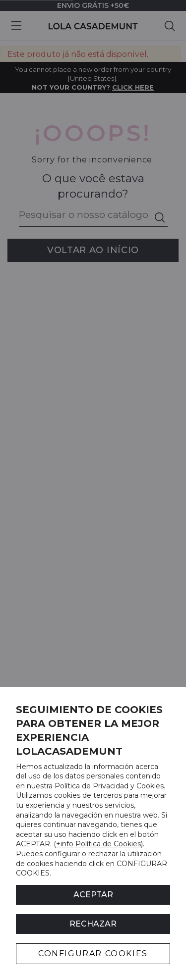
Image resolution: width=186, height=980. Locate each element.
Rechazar (93, 924)
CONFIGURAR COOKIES (93, 954)
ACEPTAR (93, 895)
